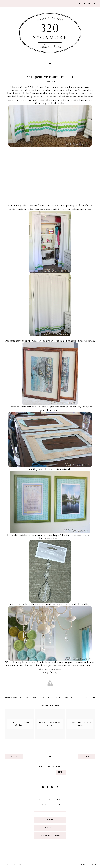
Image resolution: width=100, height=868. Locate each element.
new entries (14, 757)
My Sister (50, 828)
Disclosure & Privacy (50, 835)
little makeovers (28, 697)
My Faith (50, 820)
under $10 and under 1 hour (61, 697)
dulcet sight (91, 864)
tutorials (42, 697)
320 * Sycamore (15, 864)
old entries (86, 757)
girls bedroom (12, 697)
